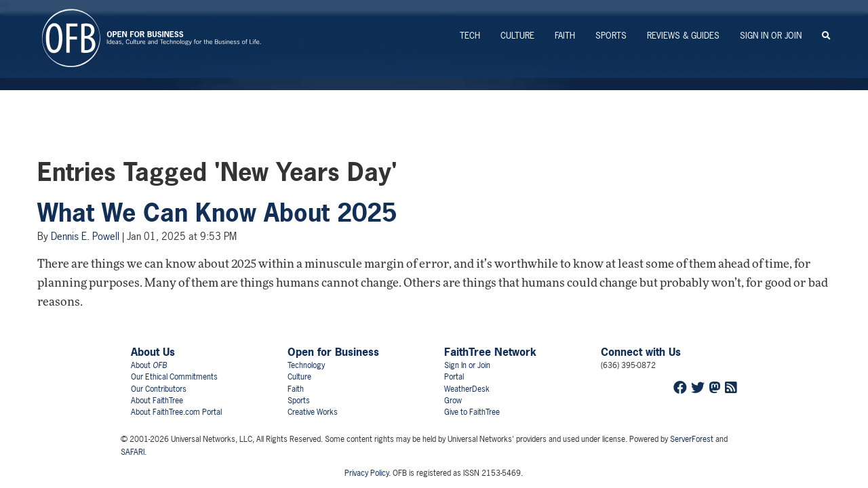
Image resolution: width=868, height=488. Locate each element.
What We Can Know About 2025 (217, 213)
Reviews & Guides (683, 36)
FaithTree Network (490, 352)
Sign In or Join (771, 36)
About (149, 365)
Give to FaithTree (472, 412)
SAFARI (133, 452)
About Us (153, 352)
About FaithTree (157, 401)
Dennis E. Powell (85, 236)
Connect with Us (641, 352)
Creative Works (313, 412)
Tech (470, 36)
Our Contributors (159, 389)
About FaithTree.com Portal (176, 412)
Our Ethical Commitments (174, 377)
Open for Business (333, 352)
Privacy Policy (367, 473)
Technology (306, 365)
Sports (611, 36)
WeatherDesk (467, 389)
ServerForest (692, 439)
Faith (565, 36)
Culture (517, 36)
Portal (454, 377)
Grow (453, 401)
